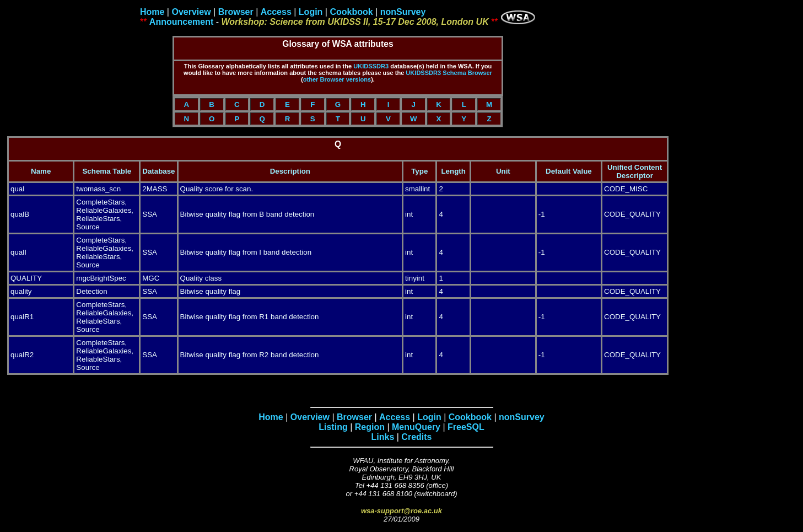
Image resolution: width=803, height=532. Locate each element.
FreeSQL (466, 427)
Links (383, 437)
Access (276, 12)
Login (311, 12)
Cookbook (351, 12)
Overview (191, 12)
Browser (236, 12)
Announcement (181, 22)
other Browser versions (337, 79)
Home (152, 12)
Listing (333, 427)
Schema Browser (467, 73)
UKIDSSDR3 (371, 66)
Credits (416, 437)
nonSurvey (403, 12)
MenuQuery (416, 427)
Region (370, 427)
